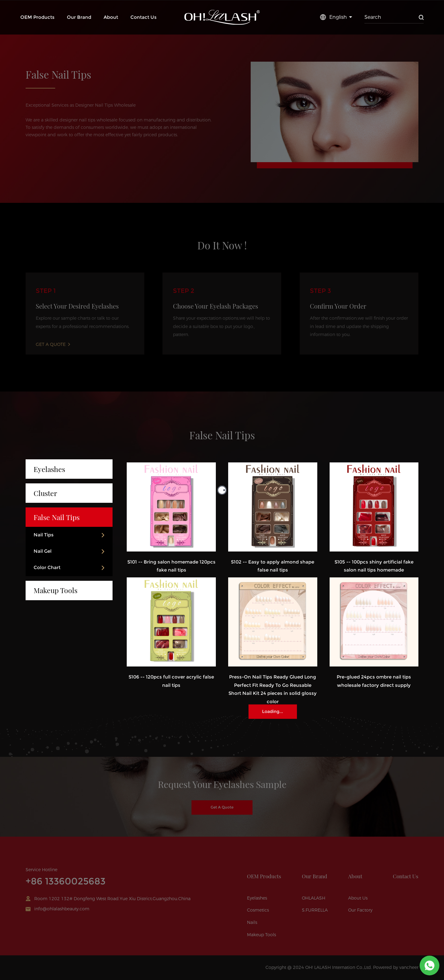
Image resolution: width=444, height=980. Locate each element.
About (111, 17)
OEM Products (37, 17)
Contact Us (144, 17)
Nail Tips (44, 535)
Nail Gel (43, 551)
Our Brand (79, 17)
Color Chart (47, 568)
